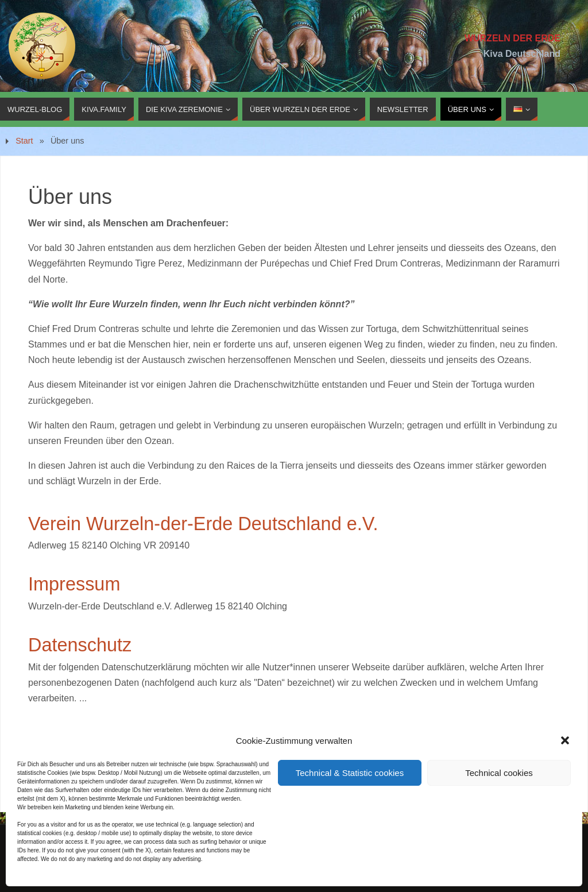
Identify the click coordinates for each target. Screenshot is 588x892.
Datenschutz (80, 645)
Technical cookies (499, 773)
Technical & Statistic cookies (350, 773)
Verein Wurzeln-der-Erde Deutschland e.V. (203, 524)
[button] (565, 740)
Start (24, 141)
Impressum (74, 584)
